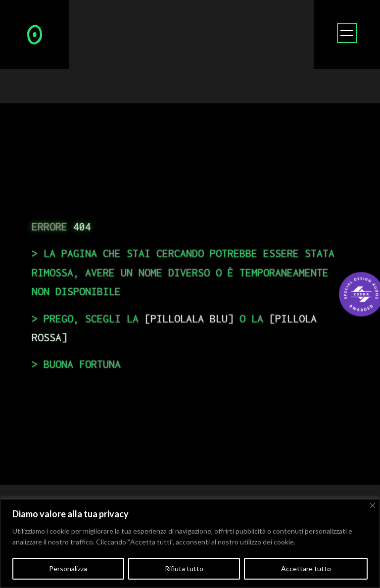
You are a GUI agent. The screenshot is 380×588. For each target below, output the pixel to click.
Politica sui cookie (325, 542)
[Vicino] (373, 505)
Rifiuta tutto (184, 568)
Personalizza (68, 568)
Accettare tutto (306, 568)
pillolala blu (189, 318)
